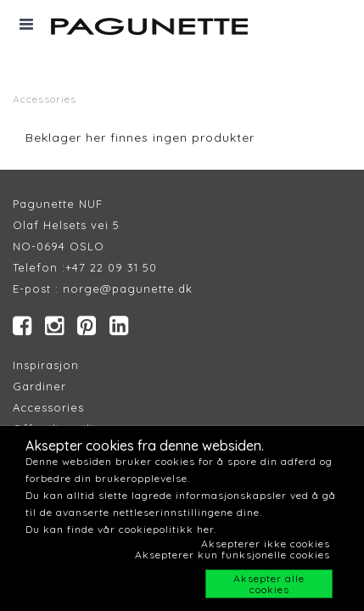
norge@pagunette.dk (128, 289)
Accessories (45, 99)
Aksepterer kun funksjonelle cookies (232, 555)
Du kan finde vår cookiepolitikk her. (121, 529)
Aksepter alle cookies (269, 584)
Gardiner (39, 386)
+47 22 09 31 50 (111, 267)
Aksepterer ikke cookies (266, 544)
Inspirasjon (46, 365)
